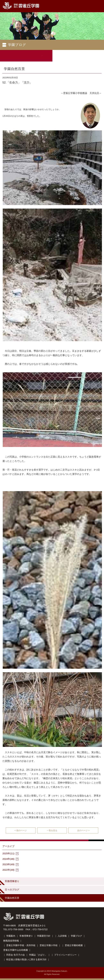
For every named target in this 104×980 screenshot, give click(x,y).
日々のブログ (12, 890)
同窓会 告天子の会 (16, 955)
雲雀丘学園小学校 (49, 945)
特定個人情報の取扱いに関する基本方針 (26, 959)
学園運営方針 (44, 936)
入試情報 (62, 936)
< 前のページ (21, 830)
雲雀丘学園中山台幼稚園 (16, 950)
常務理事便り (12, 881)
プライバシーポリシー (65, 955)
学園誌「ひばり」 (38, 955)
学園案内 (11, 936)
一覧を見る (52, 830)
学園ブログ (76, 936)
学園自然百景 (12, 898)
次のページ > (83, 830)
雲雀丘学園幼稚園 (74, 945)
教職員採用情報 (11, 941)
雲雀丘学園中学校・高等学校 (21, 945)
